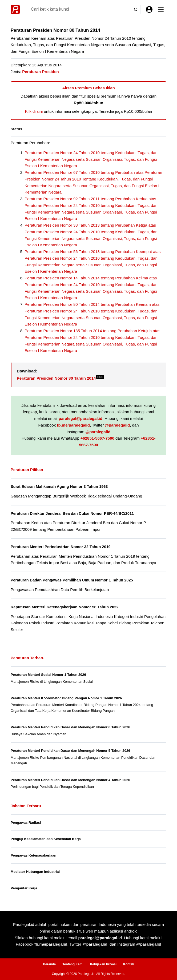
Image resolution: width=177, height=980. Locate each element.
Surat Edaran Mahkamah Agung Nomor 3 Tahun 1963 (59, 487)
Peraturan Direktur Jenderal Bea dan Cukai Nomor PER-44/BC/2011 (72, 513)
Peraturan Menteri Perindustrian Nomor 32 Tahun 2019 (61, 547)
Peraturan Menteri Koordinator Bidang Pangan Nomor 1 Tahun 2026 (66, 698)
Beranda (49, 964)
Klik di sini (34, 111)
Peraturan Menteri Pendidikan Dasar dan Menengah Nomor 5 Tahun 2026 (70, 751)
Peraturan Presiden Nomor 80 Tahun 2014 (61, 378)
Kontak (129, 964)
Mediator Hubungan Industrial (35, 872)
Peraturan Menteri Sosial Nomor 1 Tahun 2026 (48, 675)
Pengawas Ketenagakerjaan (33, 855)
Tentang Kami (73, 964)
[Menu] (161, 9)
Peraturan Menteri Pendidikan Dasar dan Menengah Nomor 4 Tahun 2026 (70, 780)
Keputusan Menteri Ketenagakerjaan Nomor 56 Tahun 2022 (65, 607)
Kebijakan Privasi (103, 964)
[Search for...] (79, 9)
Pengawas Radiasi (26, 823)
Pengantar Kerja (24, 888)
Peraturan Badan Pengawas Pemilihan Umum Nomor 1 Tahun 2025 (72, 580)
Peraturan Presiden (41, 72)
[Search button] (136, 9)
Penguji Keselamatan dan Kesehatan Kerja (46, 839)
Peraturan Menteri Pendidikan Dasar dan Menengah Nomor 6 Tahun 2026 (70, 727)
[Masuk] (149, 9)
